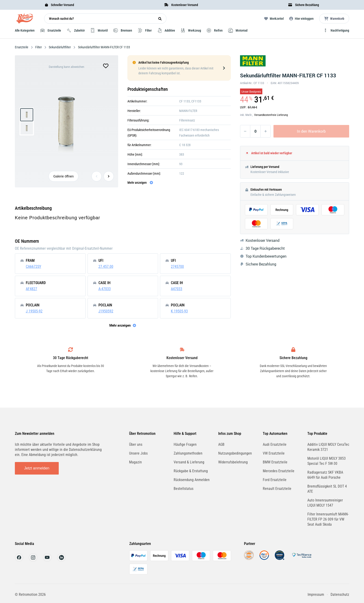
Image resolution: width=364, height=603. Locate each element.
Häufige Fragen (185, 444)
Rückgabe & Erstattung (191, 471)
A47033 (177, 289)
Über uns (136, 444)
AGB (221, 444)
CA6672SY (33, 267)
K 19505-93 (179, 311)
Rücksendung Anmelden (192, 480)
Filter (39, 47)
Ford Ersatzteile (275, 480)
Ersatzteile (22, 47)
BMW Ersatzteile (275, 462)
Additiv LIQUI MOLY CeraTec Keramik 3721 (328, 447)
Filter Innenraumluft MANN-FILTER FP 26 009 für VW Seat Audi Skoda (328, 519)
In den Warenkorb (311, 131)
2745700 (177, 267)
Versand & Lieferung (189, 462)
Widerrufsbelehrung (233, 462)
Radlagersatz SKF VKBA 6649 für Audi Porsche (325, 475)
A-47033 (105, 289)
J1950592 (106, 311)
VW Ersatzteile (274, 453)
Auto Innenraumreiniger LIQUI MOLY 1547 (325, 503)
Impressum (316, 595)
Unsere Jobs (138, 453)
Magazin (135, 462)
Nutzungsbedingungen (235, 453)
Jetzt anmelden (37, 468)
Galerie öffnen (64, 176)
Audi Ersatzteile (275, 444)
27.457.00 (106, 267)
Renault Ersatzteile (277, 489)
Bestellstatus (184, 489)
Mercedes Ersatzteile (279, 471)
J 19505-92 (34, 311)
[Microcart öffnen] (334, 19)
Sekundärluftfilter (60, 47)
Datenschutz (340, 595)
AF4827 (31, 289)
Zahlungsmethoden (188, 453)
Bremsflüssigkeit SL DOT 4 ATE (327, 489)
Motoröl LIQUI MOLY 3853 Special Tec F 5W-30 (327, 461)
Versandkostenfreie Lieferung (271, 115)
